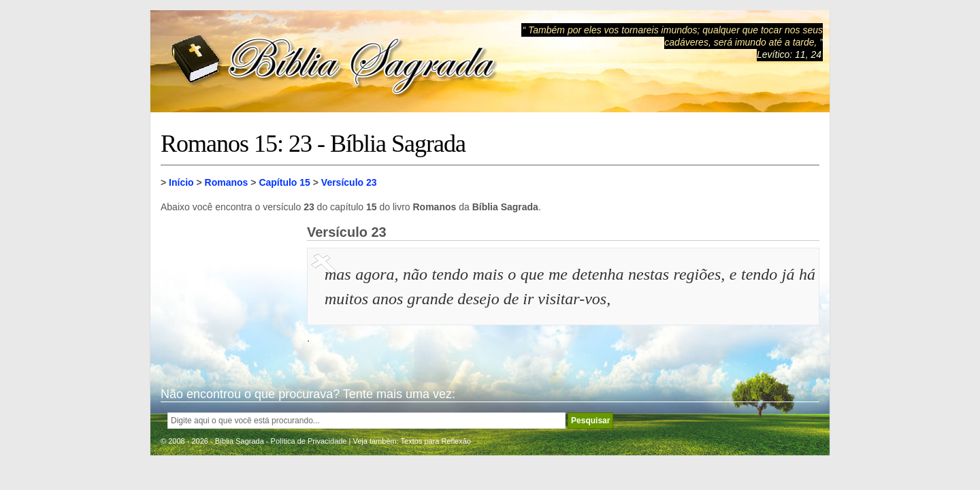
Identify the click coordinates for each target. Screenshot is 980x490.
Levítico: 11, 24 (789, 54)
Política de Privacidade (309, 441)
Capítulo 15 (284, 182)
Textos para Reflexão (436, 441)
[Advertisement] (229, 293)
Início (181, 182)
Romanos (227, 182)
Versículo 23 (349, 182)
